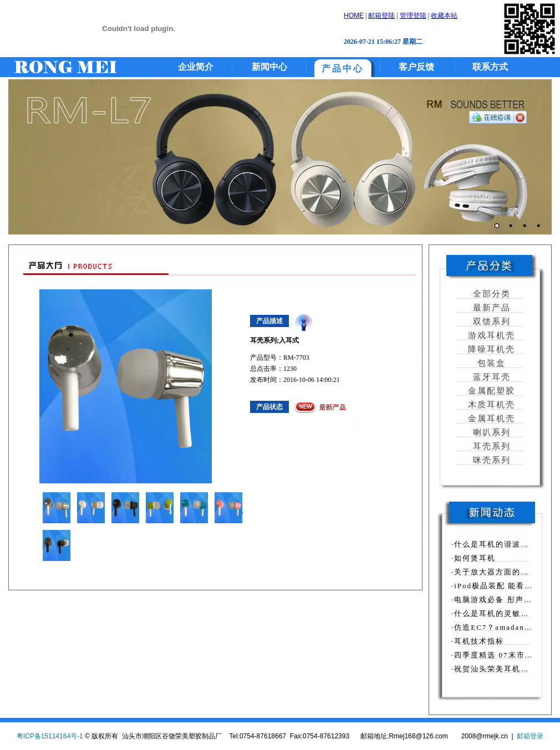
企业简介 (196, 67)
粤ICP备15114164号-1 (50, 736)
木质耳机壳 (490, 405)
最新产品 (490, 308)
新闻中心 (269, 67)
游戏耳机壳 (490, 335)
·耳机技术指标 (478, 641)
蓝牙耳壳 (490, 377)
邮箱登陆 (381, 16)
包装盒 (490, 363)
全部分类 (490, 294)
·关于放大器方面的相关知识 (503, 572)
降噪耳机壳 (490, 349)
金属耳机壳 (490, 419)
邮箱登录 (530, 736)
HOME (354, 16)
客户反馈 (416, 67)
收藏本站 (444, 16)
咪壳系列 (490, 460)
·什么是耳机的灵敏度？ (494, 613)
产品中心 (343, 68)
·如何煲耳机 (474, 558)
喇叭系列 (490, 432)
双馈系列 (490, 322)
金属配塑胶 (490, 391)
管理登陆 (413, 16)
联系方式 (490, 67)
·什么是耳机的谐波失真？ (498, 544)
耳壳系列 (490, 446)
